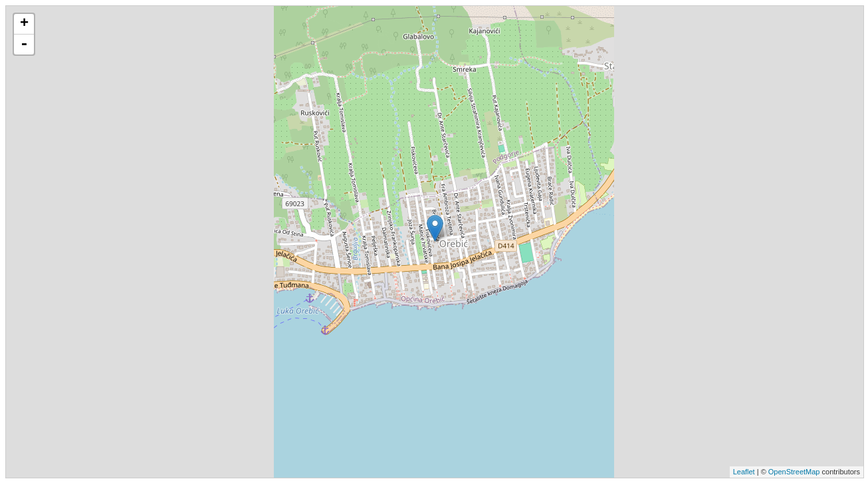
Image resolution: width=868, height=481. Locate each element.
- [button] (24, 45)
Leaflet (744, 472)
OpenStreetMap (794, 472)
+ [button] (24, 24)
